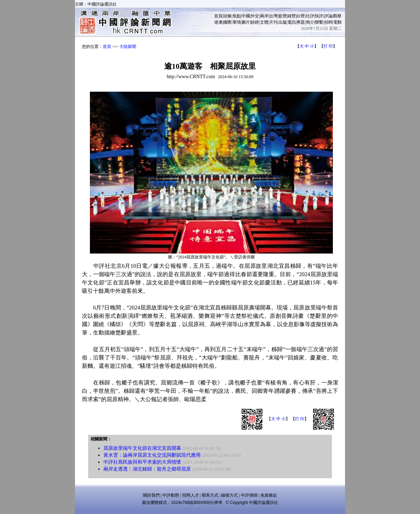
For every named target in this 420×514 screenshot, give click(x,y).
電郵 (337, 22)
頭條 (227, 16)
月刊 (273, 22)
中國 (246, 16)
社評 (310, 16)
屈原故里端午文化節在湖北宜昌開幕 (142, 448)
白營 (301, 16)
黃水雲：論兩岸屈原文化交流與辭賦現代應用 (152, 455)
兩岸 (264, 16)
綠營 (292, 16)
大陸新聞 (128, 47)
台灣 (273, 16)
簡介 (310, 22)
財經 (255, 22)
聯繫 (319, 22)
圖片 (246, 22)
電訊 (292, 22)
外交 (255, 16)
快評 (319, 16)
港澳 (218, 22)
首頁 (218, 16)
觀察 (337, 16)
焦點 (237, 16)
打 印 (328, 46)
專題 (301, 22)
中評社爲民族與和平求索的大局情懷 (142, 462)
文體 (264, 22)
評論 (328, 16)
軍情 (237, 22)
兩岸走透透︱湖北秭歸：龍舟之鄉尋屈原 (147, 469)
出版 (283, 22)
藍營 (283, 16)
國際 (227, 22)
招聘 (328, 22)
